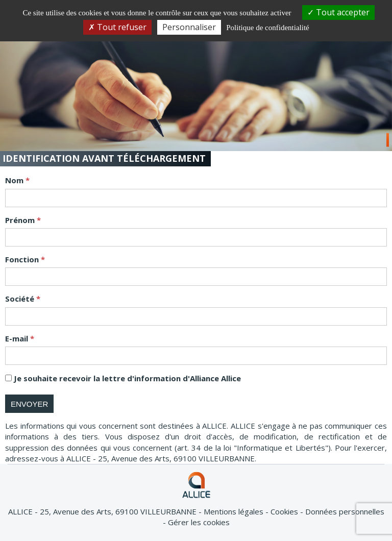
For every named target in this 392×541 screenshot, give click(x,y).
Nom (15, 180)
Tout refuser (117, 27)
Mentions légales (235, 511)
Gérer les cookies (199, 522)
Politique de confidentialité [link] (267, 28)
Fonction (23, 259)
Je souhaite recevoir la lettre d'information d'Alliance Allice (127, 378)
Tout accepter (338, 12)
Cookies (285, 511)
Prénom (21, 220)
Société (21, 299)
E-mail (18, 338)
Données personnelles (345, 511)
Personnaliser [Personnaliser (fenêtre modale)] (189, 27)
